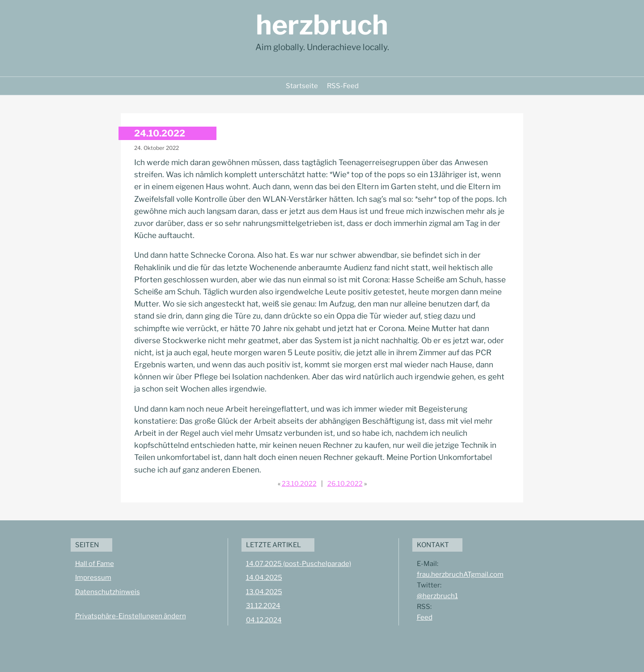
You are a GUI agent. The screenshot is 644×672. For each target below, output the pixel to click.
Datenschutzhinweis (108, 592)
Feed (425, 617)
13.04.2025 (264, 592)
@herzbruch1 (437, 596)
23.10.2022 (299, 484)
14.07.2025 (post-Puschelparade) (299, 564)
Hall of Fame (95, 564)
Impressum (93, 578)
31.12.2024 (263, 606)
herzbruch (322, 25)
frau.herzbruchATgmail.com (460, 574)
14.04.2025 (264, 578)
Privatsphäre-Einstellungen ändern (131, 616)
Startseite (302, 86)
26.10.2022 (345, 484)
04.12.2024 (264, 620)
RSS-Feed (343, 86)
